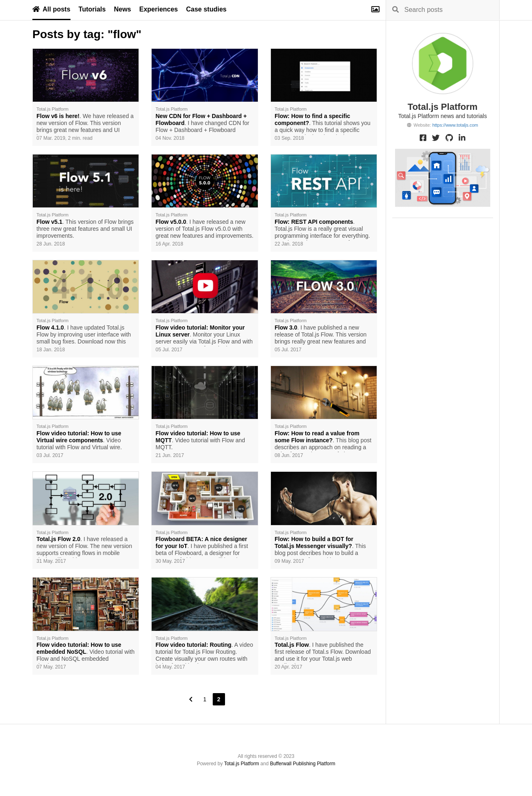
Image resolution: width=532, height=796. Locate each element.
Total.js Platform (242, 764)
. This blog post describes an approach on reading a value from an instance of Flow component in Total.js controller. (323, 441)
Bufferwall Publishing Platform (303, 764)
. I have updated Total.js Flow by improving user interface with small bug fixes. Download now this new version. (84, 335)
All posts (51, 9)
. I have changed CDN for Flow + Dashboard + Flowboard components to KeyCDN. (202, 124)
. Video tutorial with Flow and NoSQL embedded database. (85, 653)
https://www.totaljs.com (455, 125)
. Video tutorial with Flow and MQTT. (200, 440)
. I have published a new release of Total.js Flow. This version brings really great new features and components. (321, 335)
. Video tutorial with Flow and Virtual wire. (79, 440)
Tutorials (92, 9)
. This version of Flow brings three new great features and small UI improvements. (85, 229)
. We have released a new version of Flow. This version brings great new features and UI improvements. (85, 124)
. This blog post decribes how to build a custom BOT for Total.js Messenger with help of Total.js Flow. (320, 547)
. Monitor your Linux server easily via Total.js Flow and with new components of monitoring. (204, 335)
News (123, 9)
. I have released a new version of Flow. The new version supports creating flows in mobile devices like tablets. (84, 547)
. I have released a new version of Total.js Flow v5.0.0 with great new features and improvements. (204, 229)
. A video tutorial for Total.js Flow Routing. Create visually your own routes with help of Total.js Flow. (204, 653)
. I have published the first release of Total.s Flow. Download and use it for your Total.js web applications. (323, 653)
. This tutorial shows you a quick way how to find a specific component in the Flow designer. (323, 124)
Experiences (159, 9)
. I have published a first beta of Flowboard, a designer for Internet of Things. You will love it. (202, 547)
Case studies (206, 9)
